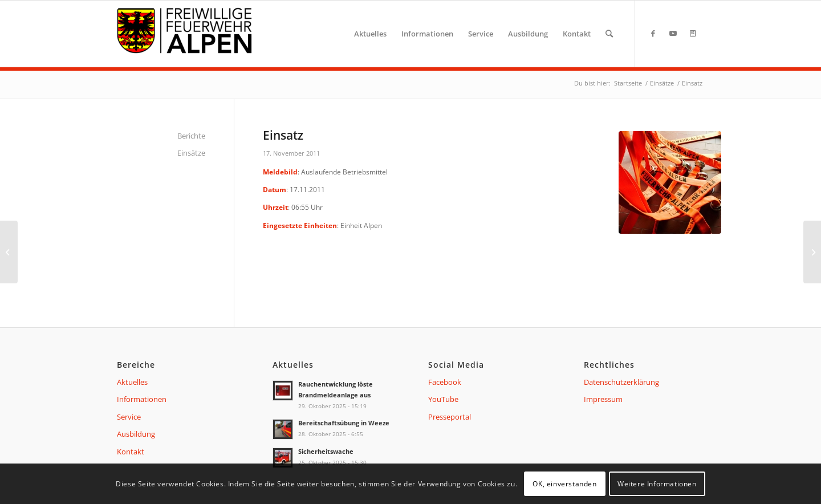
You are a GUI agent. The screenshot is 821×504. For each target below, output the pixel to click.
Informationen (142, 399)
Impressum (603, 399)
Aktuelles (132, 382)
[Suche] (609, 34)
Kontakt (131, 452)
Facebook (445, 382)
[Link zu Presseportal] (693, 33)
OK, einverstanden (564, 484)
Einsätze (191, 153)
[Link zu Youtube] (673, 33)
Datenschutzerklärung (621, 382)
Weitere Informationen (657, 484)
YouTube (443, 399)
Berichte (191, 136)
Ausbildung (136, 434)
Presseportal (450, 417)
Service (129, 417)
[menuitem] (370, 34)
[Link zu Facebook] (653, 33)
